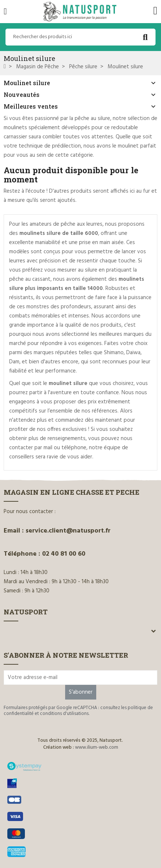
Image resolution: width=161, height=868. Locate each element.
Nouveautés (22, 95)
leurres (94, 224)
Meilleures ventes (31, 106)
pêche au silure (92, 119)
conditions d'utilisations (64, 714)
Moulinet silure (27, 83)
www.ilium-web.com (97, 747)
